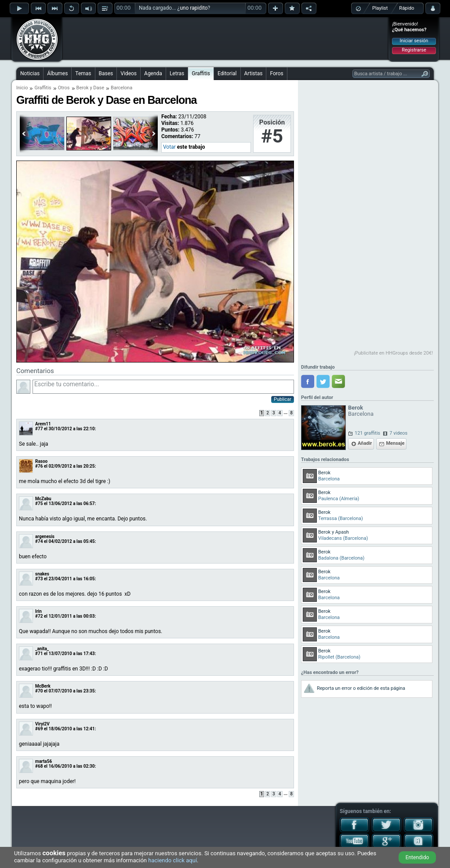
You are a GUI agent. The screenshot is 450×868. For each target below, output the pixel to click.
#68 (39, 766)
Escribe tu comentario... (163, 387)
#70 (39, 691)
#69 (39, 729)
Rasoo (41, 461)
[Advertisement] (225, 38)
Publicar (283, 399)
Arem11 (43, 424)
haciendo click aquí (172, 860)
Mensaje (395, 443)
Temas (83, 73)
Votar (169, 147)
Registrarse (414, 50)
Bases (106, 73)
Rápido (406, 8)
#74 (39, 541)
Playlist (380, 8)
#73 (39, 579)
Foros (276, 73)
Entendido (417, 857)
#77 (39, 429)
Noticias (30, 73)
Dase (99, 88)
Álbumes (57, 73)
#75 (39, 504)
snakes (42, 574)
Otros (64, 88)
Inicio (22, 88)
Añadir (365, 443)
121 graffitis (367, 433)
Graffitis (201, 73)
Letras (177, 73)
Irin (38, 611)
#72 (39, 616)
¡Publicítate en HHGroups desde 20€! (393, 353)
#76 (39, 466)
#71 (39, 654)
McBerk (43, 686)
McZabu (43, 499)
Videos (129, 73)
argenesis (45, 537)
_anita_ (42, 649)
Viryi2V (42, 724)
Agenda (153, 73)
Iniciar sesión (414, 41)
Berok (83, 88)
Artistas (254, 73)
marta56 (44, 761)
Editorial (227, 73)
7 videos (398, 433)
